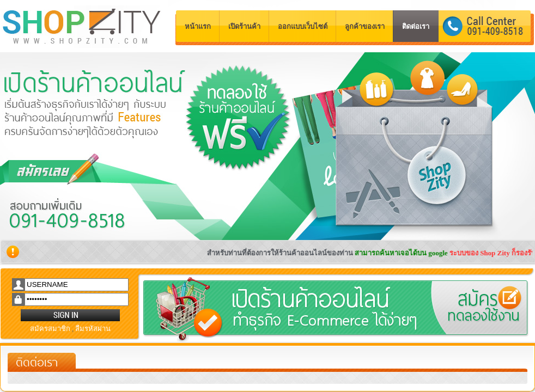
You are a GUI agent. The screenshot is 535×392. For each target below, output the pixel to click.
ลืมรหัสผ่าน (93, 329)
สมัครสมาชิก (50, 329)
